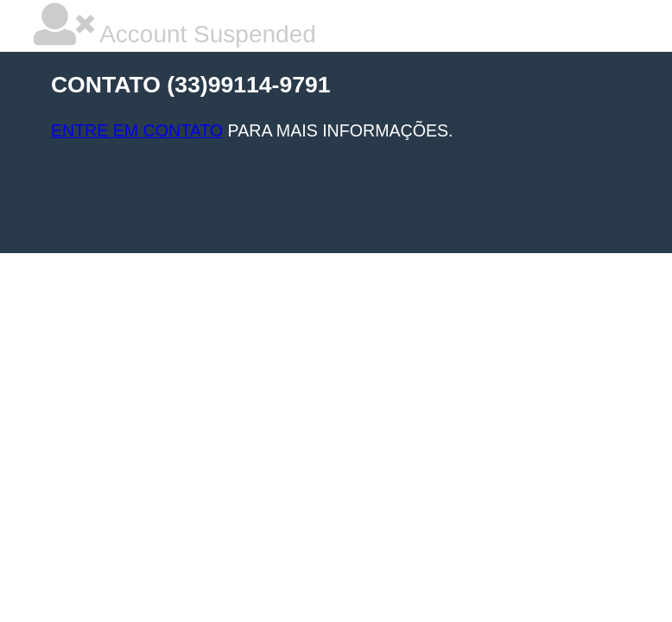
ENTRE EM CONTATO (137, 130)
